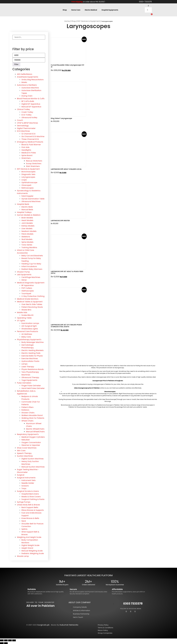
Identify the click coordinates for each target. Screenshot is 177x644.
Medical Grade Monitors (28, 299)
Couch (20, 120)
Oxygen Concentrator (31, 442)
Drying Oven (27, 96)
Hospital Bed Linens (30, 494)
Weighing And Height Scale (29, 537)
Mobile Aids (22, 312)
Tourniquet (26, 293)
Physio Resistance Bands (33, 369)
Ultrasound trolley (29, 117)
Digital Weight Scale (30, 545)
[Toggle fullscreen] (6, 640)
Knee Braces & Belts (30, 518)
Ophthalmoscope (29, 182)
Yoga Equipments (29, 380)
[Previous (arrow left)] (2, 643)
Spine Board (27, 155)
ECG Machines (23, 131)
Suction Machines (25, 456)
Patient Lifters (27, 407)
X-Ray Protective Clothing (33, 296)
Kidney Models (28, 226)
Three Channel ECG (30, 139)
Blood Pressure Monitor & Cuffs (31, 98)
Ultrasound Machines (31, 201)
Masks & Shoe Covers (31, 496)
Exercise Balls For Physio (32, 356)
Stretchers (26, 158)
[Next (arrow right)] (6, 643)
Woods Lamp (23, 556)
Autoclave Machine (30, 88)
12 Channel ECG (28, 134)
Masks (24, 82)
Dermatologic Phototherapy (28, 346)
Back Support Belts (30, 507)
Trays (24, 488)
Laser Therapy (28, 367)
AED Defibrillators (25, 74)
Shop (65, 10)
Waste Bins (26, 310)
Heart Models (27, 220)
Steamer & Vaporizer (31, 445)
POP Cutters (27, 288)
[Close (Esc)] (14, 640)
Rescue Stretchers (34, 161)
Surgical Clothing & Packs (33, 499)
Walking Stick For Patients (33, 418)
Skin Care (21, 450)
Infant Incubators (29, 266)
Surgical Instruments (26, 478)
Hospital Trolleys (24, 212)
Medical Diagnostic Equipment (31, 283)
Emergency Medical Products (30, 142)
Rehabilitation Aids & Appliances (26, 392)
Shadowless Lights (30, 329)
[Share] (10, 640)
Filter (16, 64)
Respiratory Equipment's (28, 434)
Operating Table (24, 318)
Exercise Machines (30, 358)
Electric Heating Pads (31, 353)
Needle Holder (28, 483)
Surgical (21, 475)
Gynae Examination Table (33, 199)
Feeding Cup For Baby (31, 264)
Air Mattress (27, 334)
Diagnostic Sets (28, 174)
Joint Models (27, 223)
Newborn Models (29, 231)
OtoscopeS (26, 185)
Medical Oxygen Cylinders (33, 437)
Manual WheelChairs (35, 431)
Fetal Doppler (27, 196)
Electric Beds (27, 207)
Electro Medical (91, 10)
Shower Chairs (28, 413)
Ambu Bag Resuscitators (33, 79)
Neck (24, 521)
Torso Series (27, 245)
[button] (148, 6)
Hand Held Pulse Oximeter (33, 388)
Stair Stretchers (33, 166)
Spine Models (27, 242)
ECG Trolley (26, 115)
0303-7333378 (145, 2)
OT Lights (21, 320)
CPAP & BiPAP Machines (27, 123)
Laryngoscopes (28, 177)
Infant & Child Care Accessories (25, 251)
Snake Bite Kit (27, 315)
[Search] (15, 42)
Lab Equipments (24, 274)
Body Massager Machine (33, 342)
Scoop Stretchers (34, 163)
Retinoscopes (27, 188)
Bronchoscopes (28, 172)
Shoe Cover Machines (27, 448)
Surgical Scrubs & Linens (28, 491)
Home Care (76, 10)
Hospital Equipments (110, 10)
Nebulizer (26, 440)
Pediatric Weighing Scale (33, 553)
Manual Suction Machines (33, 467)
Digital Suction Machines (33, 459)
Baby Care (26, 337)
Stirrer (24, 280)
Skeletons (26, 237)
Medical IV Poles (29, 153)
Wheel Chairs (27, 421)
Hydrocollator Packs (30, 361)
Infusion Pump (23, 272)
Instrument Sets (29, 480)
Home (67, 21)
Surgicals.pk (43, 625)
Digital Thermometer (26, 128)
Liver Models (27, 228)
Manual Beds (27, 209)
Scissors (25, 486)
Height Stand (27, 548)
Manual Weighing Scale (32, 551)
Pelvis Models (27, 234)
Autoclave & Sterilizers (27, 85)
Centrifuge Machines (31, 277)
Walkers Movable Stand (32, 415)
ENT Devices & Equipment (89, 21)
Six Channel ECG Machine (33, 136)
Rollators (25, 410)
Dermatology (23, 126)
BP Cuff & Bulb (28, 101)
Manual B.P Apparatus (31, 107)
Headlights (26, 150)
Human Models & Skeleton (29, 215)
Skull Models (27, 239)
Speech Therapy (24, 453)
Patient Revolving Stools (32, 307)
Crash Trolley (27, 112)
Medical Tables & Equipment (30, 302)
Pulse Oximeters (24, 383)
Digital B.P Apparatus (31, 104)
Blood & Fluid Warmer (31, 144)
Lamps (24, 364)
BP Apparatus (28, 285)
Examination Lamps (30, 323)
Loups (24, 180)
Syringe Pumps (24, 502)
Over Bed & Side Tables (32, 304)
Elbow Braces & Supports (33, 510)
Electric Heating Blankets (33, 350)
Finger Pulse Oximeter (31, 385)
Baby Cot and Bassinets (32, 255)
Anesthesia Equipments (28, 77)
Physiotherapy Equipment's (29, 339)
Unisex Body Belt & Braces (28, 505)
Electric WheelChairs (35, 429)
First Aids (25, 147)
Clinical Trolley (23, 109)
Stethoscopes (28, 291)
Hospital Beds (23, 204)
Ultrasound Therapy (30, 377)
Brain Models (27, 218)
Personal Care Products (27, 331)
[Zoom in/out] (2, 640)
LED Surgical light (29, 326)
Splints (24, 529)
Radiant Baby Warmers (32, 269)
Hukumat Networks (69, 625)
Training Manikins (29, 247)
